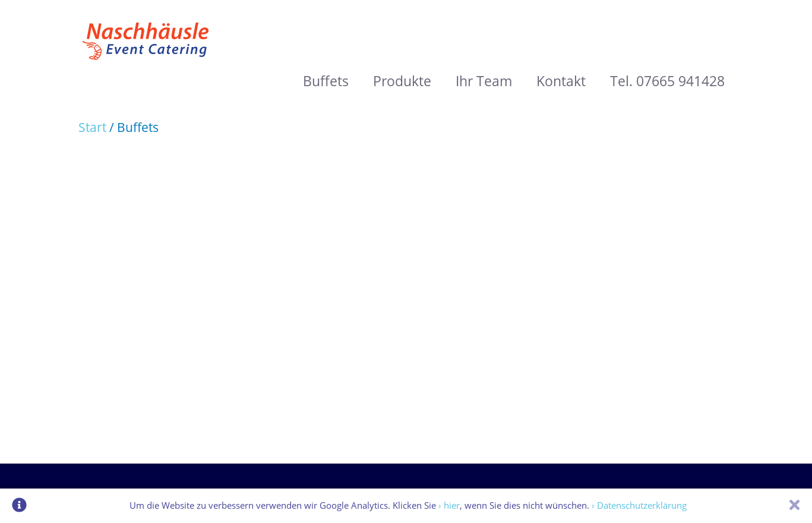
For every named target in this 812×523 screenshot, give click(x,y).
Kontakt (561, 81)
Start (94, 127)
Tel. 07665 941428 (667, 81)
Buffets (326, 81)
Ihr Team (484, 81)
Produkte (402, 81)
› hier (449, 505)
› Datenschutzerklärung (639, 505)
